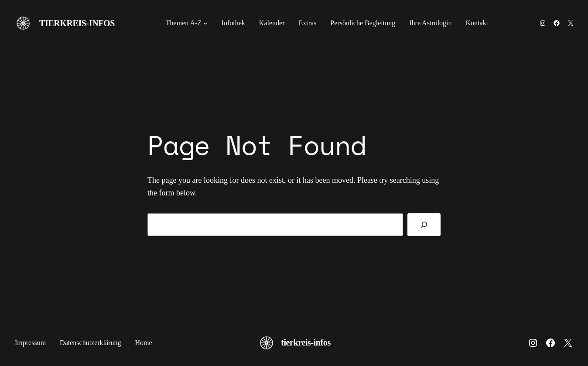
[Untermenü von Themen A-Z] (205, 23)
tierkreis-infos (77, 23)
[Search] (424, 225)
